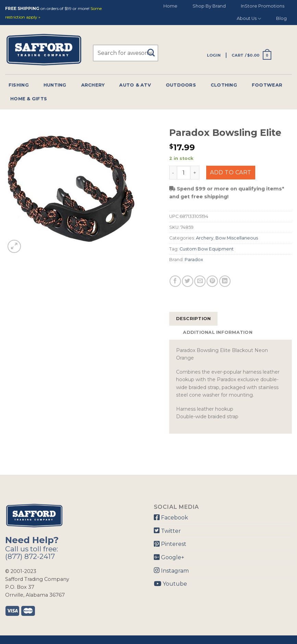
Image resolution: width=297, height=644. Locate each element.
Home (170, 6)
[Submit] (154, 50)
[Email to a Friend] (200, 281)
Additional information (218, 332)
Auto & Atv (135, 85)
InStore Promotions (263, 6)
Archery (93, 85)
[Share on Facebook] (175, 281)
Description (194, 319)
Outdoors (181, 85)
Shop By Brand (209, 6)
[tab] (194, 319)
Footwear (267, 85)
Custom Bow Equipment (207, 249)
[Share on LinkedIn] (225, 281)
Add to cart (231, 172)
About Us (249, 19)
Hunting (55, 85)
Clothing (224, 85)
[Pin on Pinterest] (212, 281)
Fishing (19, 85)
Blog (281, 18)
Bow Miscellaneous (237, 238)
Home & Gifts (29, 99)
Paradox (194, 260)
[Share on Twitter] (188, 281)
